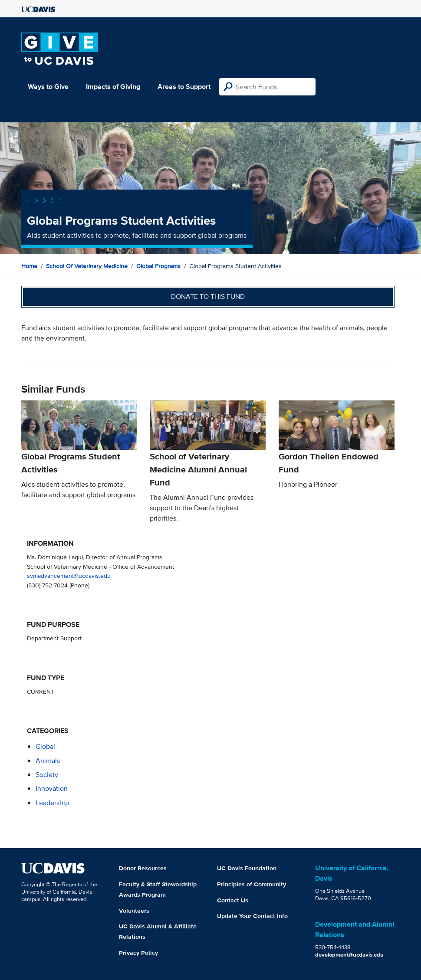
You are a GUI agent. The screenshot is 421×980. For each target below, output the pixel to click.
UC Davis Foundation (247, 868)
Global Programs (158, 266)
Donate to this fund (208, 297)
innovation (52, 788)
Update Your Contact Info (252, 916)
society (47, 775)
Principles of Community (252, 884)
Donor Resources (143, 868)
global (45, 746)
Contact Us (233, 900)
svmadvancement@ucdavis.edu (69, 575)
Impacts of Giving (113, 87)
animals (48, 761)
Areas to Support (184, 87)
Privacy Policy (138, 953)
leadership (52, 803)
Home (29, 266)
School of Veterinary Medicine (87, 266)
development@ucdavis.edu (349, 955)
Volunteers (134, 911)
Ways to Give (48, 87)
